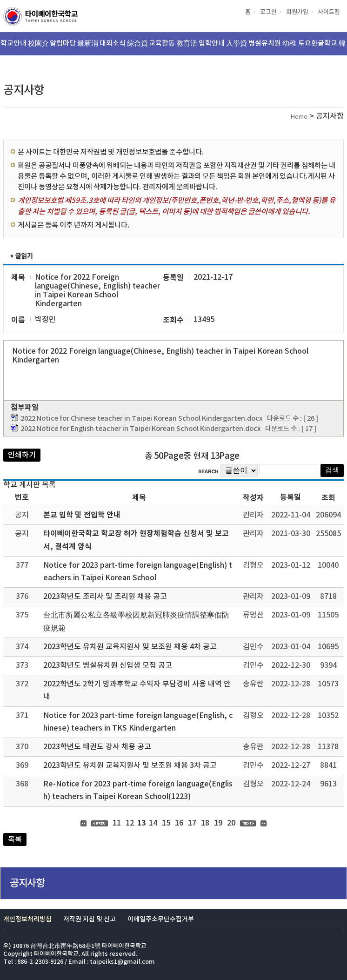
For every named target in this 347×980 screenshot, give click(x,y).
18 (205, 823)
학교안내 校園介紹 (25, 47)
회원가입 (297, 12)
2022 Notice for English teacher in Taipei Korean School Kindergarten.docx (141, 429)
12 (130, 823)
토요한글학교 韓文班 (322, 47)
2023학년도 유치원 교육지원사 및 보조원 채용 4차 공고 (130, 647)
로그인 (268, 12)
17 (192, 823)
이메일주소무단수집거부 (161, 919)
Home (299, 117)
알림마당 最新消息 (74, 47)
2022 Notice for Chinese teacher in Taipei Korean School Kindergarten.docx (142, 419)
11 (117, 823)
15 (166, 823)
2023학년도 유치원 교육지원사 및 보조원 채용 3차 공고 (130, 765)
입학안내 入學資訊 (223, 47)
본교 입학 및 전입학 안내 (82, 515)
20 (231, 823)
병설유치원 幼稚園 (272, 47)
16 (179, 823)
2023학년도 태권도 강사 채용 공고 (97, 747)
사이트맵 (329, 12)
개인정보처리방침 (27, 919)
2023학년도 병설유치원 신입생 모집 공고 (108, 665)
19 (218, 823)
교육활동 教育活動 (173, 47)
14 (153, 823)
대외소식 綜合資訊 (124, 47)
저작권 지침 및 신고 (90, 919)
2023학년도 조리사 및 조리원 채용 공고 (105, 597)
